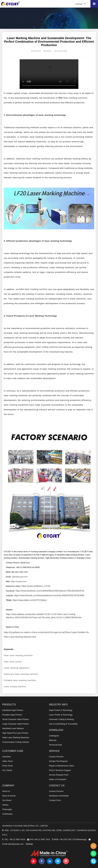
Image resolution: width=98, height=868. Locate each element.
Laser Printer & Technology (61, 715)
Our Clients (7, 770)
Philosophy (7, 809)
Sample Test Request (58, 761)
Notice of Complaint (58, 779)
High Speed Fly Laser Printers (15, 733)
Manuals (53, 740)
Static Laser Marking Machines (16, 737)
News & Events (9, 796)
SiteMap (29, 844)
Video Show (7, 761)
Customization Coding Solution (16, 742)
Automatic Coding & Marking (62, 719)
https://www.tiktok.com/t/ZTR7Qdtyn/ (30, 600)
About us (6, 791)
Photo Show (8, 766)
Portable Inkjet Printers (12, 715)
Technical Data (55, 745)
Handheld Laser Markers (13, 728)
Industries (6, 757)
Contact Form (55, 800)
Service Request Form (59, 775)
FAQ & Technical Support (60, 770)
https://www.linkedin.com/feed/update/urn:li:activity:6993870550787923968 (49, 595)
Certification (7, 814)
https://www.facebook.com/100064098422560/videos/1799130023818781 (50, 591)
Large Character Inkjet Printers (16, 724)
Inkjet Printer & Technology (61, 710)
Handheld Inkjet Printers (13, 710)
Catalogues (54, 736)
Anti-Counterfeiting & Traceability (63, 724)
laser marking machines (75, 98)
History (5, 805)
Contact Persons (56, 757)
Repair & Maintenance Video (62, 766)
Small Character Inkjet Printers (16, 719)
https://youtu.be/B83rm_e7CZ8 (36, 586)
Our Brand (7, 800)
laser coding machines (47, 347)
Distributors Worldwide (59, 796)
